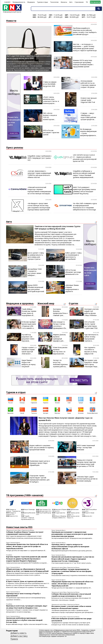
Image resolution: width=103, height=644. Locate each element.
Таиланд (34, 410)
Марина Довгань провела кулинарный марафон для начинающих (59, 338)
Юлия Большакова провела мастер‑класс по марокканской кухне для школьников (60, 351)
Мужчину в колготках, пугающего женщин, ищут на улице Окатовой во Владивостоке (27, 607)
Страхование (79, 2)
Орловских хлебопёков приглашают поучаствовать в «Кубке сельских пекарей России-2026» (24, 620)
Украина (46, 400)
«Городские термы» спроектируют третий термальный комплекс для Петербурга (39, 479)
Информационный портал (12, 11)
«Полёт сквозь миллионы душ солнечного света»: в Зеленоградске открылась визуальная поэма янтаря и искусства (51, 100)
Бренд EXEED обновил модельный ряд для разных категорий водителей (36, 288)
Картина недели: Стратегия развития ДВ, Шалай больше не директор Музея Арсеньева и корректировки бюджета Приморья (26, 559)
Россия (11, 400)
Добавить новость (18, 633)
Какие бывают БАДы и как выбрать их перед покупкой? (29, 363)
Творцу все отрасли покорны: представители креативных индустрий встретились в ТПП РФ (86, 463)
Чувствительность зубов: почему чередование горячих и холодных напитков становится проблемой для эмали (91, 338)
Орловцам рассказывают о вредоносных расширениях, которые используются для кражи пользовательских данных (72, 534)
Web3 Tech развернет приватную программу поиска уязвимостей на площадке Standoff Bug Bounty (84, 190)
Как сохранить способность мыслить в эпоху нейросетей (91, 351)
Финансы (64, 2)
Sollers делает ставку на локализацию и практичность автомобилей (73, 256)
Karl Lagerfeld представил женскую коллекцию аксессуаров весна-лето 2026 (29, 57)
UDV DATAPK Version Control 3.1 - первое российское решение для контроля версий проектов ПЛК (85, 158)
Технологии (54, 2)
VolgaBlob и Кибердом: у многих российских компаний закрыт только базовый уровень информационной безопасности (84, 174)
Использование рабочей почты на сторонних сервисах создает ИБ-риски (88, 84)
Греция (81, 400)
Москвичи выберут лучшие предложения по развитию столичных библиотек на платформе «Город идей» (71, 571)
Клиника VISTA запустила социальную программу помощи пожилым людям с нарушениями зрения (83, 63)
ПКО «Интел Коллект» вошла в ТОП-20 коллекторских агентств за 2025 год (51, 116)
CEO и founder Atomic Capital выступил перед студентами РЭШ (91, 325)
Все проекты (95, 2)
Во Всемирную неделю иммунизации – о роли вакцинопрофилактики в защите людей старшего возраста (89, 132)
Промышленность (19, 2)
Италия (57, 400)
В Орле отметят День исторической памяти (25, 581)
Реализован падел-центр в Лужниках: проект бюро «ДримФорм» (40, 463)
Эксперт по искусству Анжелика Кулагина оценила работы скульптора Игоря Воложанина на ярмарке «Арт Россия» (60, 363)
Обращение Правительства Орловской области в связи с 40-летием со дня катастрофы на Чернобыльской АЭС (27, 546)
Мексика (57, 410)
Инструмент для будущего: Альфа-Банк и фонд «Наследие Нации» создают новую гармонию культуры (92, 363)
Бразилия (10, 410)
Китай (22, 410)
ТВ (87, 2)
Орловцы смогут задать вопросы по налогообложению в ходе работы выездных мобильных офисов (70, 546)
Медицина (31, 2)
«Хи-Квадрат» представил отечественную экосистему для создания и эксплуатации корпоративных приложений (39, 207)
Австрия (46, 410)
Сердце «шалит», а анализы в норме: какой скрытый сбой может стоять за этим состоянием (29, 351)
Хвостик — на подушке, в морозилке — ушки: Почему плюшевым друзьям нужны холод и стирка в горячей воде (85, 47)
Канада (22, 400)
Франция (92, 400)
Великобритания (92, 410)
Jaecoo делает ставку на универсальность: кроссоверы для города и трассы (36, 256)
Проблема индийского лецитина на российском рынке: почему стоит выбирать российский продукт (85, 31)
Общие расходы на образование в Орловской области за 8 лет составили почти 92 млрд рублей (27, 570)
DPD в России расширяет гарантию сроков (51, 132)
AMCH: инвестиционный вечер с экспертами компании (86, 448)
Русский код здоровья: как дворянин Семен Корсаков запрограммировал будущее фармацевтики (29, 338)
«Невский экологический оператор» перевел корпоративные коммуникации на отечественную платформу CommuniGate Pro (39, 190)
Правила (14, 639)
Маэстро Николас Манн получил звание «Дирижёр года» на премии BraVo (65, 419)
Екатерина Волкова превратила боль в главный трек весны (60, 312)
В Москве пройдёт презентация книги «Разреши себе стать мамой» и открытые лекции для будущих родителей (29, 325)
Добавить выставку (19, 636)
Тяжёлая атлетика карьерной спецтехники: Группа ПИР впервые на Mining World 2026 (57, 228)
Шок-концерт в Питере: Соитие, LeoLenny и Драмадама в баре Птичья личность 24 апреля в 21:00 (60, 325)
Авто (71, 2)
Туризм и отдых (42, 2)
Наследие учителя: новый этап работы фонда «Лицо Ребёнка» (92, 312)
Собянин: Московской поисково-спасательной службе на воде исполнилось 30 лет (71, 595)
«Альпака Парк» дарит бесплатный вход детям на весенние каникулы (87, 479)
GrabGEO (7, 2)
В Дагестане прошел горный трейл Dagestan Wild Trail (89, 100)
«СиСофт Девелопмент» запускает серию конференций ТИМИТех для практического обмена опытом (39, 174)
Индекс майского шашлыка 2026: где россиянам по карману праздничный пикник (42, 448)
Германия (34, 400)
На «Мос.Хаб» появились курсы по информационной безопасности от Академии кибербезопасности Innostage (85, 207)
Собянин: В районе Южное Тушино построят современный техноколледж (25, 533)
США (69, 400)
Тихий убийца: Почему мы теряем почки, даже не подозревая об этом (29, 312)
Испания (81, 410)
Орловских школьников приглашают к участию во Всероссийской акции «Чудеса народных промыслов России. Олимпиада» (73, 559)
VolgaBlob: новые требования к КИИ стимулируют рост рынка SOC (40, 158)
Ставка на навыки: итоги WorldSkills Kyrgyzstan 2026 (50, 84)
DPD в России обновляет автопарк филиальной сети (73, 272)
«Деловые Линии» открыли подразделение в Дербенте (72, 288)
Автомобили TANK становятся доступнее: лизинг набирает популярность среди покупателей (35, 272)
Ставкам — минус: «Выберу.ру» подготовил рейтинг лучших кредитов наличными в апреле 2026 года (88, 116)
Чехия (69, 410)
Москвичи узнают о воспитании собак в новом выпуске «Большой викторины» (71, 607)
